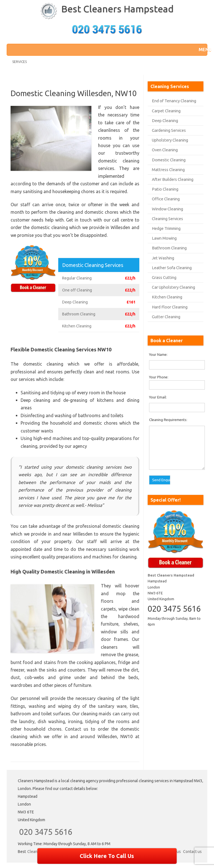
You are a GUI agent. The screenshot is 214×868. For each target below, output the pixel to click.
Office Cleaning (166, 199)
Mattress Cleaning (168, 170)
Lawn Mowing (164, 238)
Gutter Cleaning (166, 317)
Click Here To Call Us (107, 856)
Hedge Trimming (166, 228)
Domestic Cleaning (169, 160)
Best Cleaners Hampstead (117, 9)
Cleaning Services (167, 219)
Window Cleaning (167, 209)
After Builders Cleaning (173, 179)
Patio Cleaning (165, 189)
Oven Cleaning (165, 150)
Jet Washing (163, 258)
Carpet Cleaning (166, 111)
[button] (201, 50)
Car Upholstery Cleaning (173, 287)
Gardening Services (169, 130)
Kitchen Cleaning (167, 297)
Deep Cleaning (165, 121)
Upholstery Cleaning (170, 140)
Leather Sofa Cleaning (172, 268)
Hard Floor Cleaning (170, 307)
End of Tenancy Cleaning (174, 101)
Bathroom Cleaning (169, 248)
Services (20, 62)
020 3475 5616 (46, 832)
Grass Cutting (164, 277)
